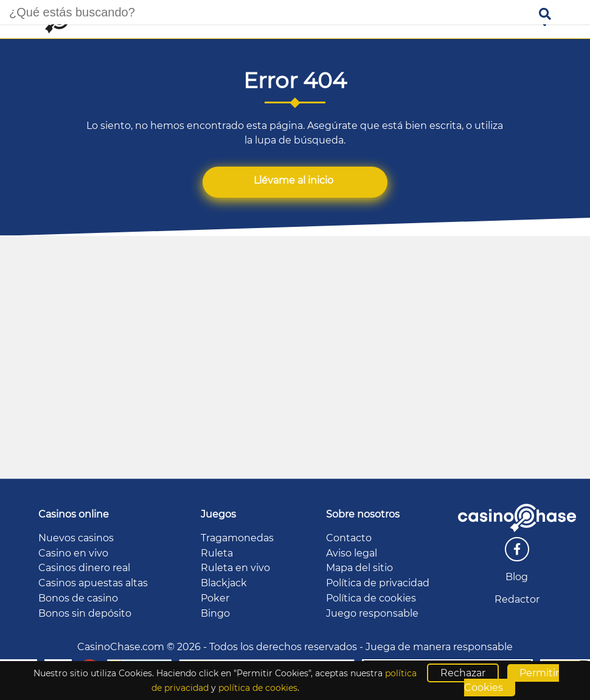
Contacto (349, 538)
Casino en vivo (73, 553)
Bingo (215, 613)
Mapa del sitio (359, 568)
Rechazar (463, 673)
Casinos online (74, 514)
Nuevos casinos (76, 538)
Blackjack (224, 583)
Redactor (517, 599)
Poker (215, 598)
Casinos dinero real (84, 568)
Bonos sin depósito (85, 613)
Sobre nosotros (363, 514)
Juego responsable (372, 613)
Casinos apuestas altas (93, 583)
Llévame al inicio (295, 180)
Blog (517, 577)
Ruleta (217, 553)
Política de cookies (371, 598)
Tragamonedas (237, 538)
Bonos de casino (78, 598)
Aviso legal (352, 553)
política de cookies (258, 688)
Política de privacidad (378, 583)
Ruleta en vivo (235, 568)
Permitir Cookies (512, 680)
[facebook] (517, 549)
